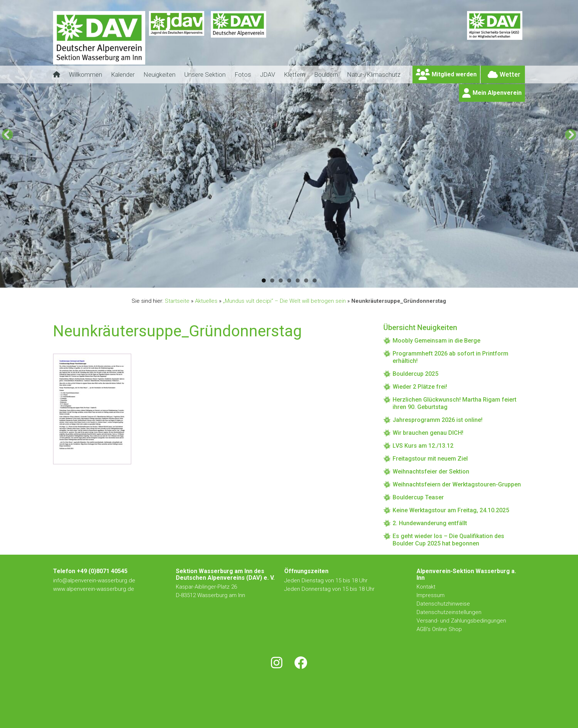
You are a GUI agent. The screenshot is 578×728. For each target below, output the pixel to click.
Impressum (431, 595)
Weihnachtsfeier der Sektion (431, 472)
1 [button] (264, 280)
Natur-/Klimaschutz (374, 74)
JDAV (267, 74)
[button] (7, 135)
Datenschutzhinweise (443, 604)
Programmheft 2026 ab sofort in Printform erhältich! (450, 357)
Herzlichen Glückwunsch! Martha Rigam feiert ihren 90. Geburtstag (455, 403)
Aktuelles (206, 301)
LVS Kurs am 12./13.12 (423, 446)
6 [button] (306, 280)
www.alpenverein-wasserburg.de (94, 589)
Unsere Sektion (205, 74)
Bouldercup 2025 (415, 374)
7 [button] (315, 280)
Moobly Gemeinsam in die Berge (436, 341)
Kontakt (427, 587)
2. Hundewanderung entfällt (430, 523)
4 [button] (289, 280)
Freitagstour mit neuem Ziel (430, 459)
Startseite (177, 301)
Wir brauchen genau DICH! (428, 433)
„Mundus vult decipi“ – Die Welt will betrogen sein (284, 301)
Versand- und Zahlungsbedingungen (461, 621)
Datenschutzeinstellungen (449, 612)
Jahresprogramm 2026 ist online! (438, 420)
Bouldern (326, 74)
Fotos (243, 74)
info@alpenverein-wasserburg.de (94, 580)
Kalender (123, 74)
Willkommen (86, 74)
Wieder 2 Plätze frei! (420, 387)
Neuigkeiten (159, 74)
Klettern (295, 74)
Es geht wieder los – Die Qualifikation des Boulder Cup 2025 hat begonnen (448, 540)
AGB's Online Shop (439, 629)
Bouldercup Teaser (418, 497)
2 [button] (272, 280)
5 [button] (298, 280)
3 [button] (281, 280)
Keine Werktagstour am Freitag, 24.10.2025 (451, 510)
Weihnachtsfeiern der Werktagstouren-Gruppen (457, 484)
